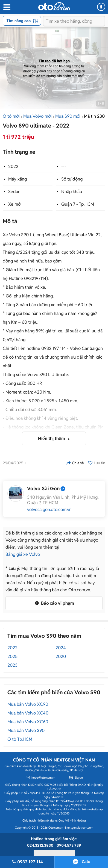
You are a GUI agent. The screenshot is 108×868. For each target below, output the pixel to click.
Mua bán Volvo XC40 (28, 713)
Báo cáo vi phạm (54, 603)
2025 (12, 656)
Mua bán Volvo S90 (26, 730)
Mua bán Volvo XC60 (28, 722)
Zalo (86, 862)
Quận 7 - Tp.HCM (78, 204)
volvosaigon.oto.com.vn (49, 510)
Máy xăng (17, 179)
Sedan (14, 192)
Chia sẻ (75, 463)
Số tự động (72, 179)
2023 (12, 665)
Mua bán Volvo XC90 (28, 704)
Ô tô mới (11, 116)
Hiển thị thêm (52, 439)
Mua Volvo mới (37, 116)
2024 (61, 648)
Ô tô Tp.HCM (20, 739)
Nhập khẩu (72, 192)
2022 (13, 166)
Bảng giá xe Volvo (23, 554)
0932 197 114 (27, 862)
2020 (61, 656)
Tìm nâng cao (22, 21)
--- (64, 166)
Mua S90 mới (68, 116)
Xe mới (15, 204)
